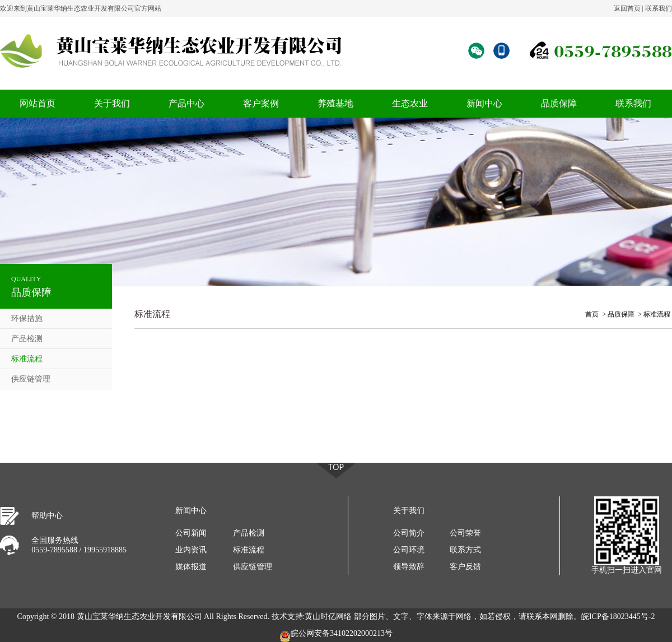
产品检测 (27, 339)
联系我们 (659, 8)
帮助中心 (47, 516)
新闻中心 (484, 103)
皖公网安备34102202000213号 (336, 636)
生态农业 (410, 103)
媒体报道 (191, 567)
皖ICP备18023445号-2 (618, 617)
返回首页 (627, 8)
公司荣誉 (465, 533)
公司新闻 (191, 533)
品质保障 (559, 103)
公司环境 (409, 550)
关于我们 (112, 103)
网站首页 (38, 103)
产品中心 (186, 103)
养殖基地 (335, 103)
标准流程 (27, 359)
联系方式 (465, 550)
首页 (592, 314)
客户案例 (261, 103)
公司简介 (409, 533)
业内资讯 (191, 550)
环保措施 (27, 318)
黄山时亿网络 (328, 617)
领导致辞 (409, 567)
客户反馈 (465, 567)
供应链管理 (31, 379)
